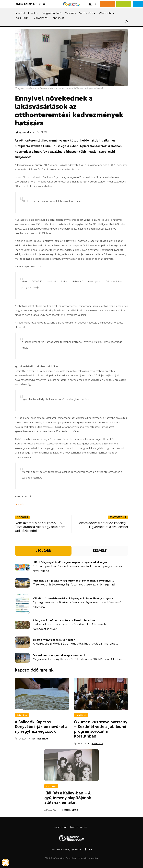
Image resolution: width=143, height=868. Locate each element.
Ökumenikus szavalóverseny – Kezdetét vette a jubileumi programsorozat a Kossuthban (101, 729)
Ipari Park (21, 18)
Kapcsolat (57, 18)
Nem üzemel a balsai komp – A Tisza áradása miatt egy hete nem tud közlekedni (40, 527)
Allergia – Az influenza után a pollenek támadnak (64, 620)
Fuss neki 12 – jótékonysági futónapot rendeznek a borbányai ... (73, 581)
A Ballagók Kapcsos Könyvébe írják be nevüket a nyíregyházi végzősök (41, 727)
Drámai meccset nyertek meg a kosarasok (59, 655)
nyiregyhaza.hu (23, 132)
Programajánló (51, 13)
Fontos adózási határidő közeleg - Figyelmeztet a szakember (103, 525)
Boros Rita (97, 744)
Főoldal (20, 13)
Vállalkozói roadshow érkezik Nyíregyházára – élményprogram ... (74, 598)
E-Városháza (39, 18)
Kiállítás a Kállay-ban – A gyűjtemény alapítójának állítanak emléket (68, 798)
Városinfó (106, 13)
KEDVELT (100, 551)
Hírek (32, 13)
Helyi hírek (22, 715)
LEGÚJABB (43, 551)
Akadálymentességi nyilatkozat (66, 849)
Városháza (86, 13)
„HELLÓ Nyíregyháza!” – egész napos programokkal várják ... (71, 562)
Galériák (70, 13)
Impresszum (79, 827)
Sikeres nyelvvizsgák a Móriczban (54, 640)
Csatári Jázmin (70, 810)
